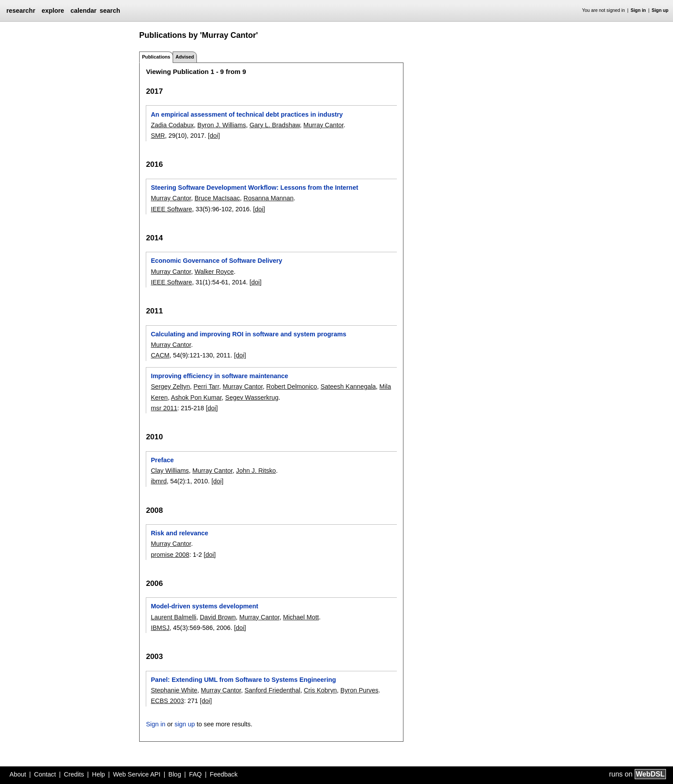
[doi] (214, 136)
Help (99, 774)
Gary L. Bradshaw (274, 125)
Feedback (224, 774)
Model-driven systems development (204, 606)
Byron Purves (359, 690)
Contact (45, 774)
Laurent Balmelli (173, 617)
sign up (185, 724)
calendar (83, 11)
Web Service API (137, 774)
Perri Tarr (206, 386)
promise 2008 (170, 555)
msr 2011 (164, 408)
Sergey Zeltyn (170, 386)
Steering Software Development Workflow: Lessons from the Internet (254, 188)
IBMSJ (160, 628)
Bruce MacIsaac (217, 198)
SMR (158, 136)
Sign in (638, 10)
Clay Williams (170, 471)
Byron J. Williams (222, 125)
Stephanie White (174, 690)
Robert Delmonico (292, 386)
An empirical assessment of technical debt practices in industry (247, 114)
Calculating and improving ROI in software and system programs (248, 334)
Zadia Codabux (172, 125)
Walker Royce (214, 272)
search (110, 11)
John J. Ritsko (256, 471)
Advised (185, 57)
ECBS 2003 (167, 701)
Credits (74, 774)
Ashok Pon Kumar (196, 398)
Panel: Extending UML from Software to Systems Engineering (243, 680)
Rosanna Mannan (269, 198)
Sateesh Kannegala (348, 386)
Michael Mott (301, 617)
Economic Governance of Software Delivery (216, 261)
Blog (175, 774)
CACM (160, 355)
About (18, 774)
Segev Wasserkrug (252, 398)
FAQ (195, 774)
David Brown (218, 617)
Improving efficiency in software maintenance (219, 376)
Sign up (660, 10)
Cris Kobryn (320, 690)
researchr (21, 11)
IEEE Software (171, 209)
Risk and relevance (179, 533)
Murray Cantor (324, 125)
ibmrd (159, 481)
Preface (162, 460)
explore (53, 11)
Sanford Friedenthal (272, 690)
